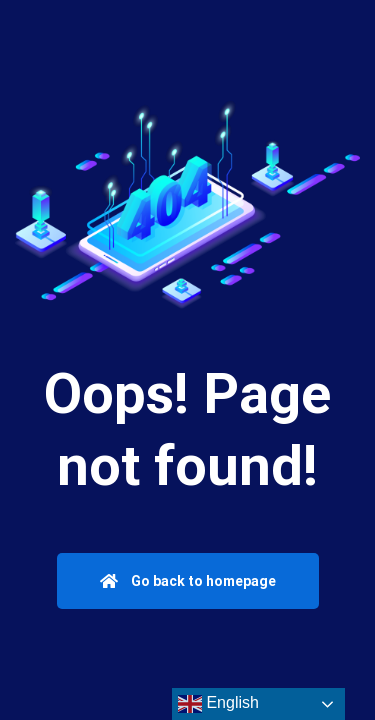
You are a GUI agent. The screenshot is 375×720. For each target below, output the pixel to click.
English (218, 704)
